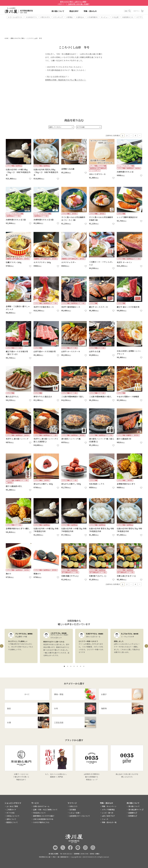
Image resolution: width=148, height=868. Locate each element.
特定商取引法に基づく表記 (47, 857)
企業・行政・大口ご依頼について (45, 810)
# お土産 (115, 17)
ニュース (105, 819)
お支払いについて (13, 816)
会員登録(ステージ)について (80, 816)
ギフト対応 (11, 813)
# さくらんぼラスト (15, 17)
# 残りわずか (45, 17)
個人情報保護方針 (63, 857)
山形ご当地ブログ (108, 816)
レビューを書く (75, 813)
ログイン (137, 11)
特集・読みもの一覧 (109, 822)
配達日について (12, 822)
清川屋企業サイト (135, 810)
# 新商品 (70, 17)
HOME (7, 38)
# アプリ (140, 17)
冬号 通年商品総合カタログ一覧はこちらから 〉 (67, 121)
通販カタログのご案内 (17, 38)
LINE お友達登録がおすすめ (43, 819)
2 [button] (127, 161)
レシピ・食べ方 (108, 813)
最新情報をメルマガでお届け (44, 816)
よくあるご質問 (12, 806)
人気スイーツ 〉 (74, 4)
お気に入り (73, 806)
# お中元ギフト (32, 17)
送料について (11, 819)
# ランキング (58, 17)
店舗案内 (132, 813)
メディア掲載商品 (108, 810)
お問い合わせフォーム (41, 806)
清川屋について (58, 11)
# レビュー (105, 17)
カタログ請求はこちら (41, 822)
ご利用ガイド (11, 810)
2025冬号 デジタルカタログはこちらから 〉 (65, 118)
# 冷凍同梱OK (92, 17)
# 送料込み (80, 17)
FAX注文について (39, 813)
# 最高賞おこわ (128, 17)
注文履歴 (73, 810)
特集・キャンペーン (109, 806)
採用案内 (132, 816)
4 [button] (135, 161)
